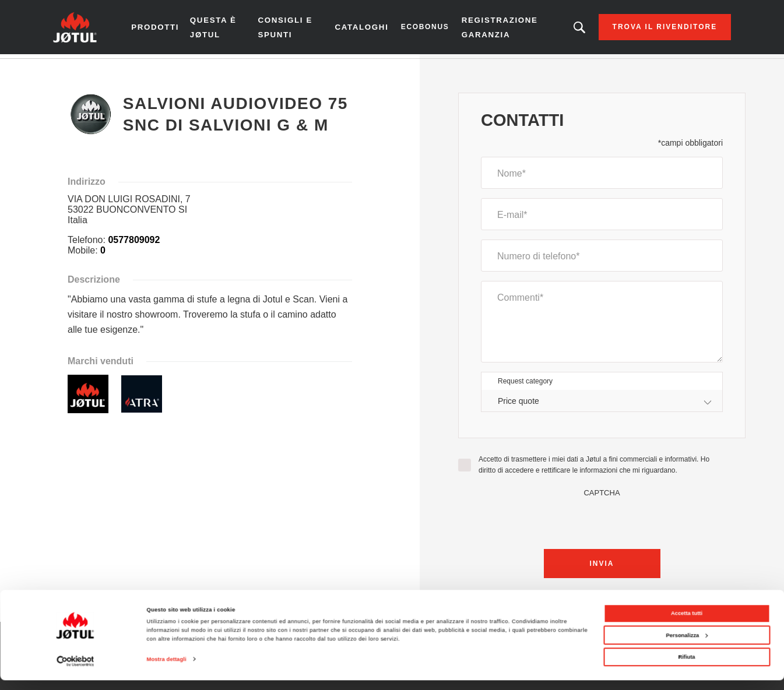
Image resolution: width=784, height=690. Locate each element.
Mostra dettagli (167, 669)
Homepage (83, 69)
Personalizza (687, 645)
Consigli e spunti (290, 29)
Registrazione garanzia (496, 29)
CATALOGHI (360, 29)
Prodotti (167, 29)
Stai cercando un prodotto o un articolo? (567, 29)
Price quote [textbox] (518, 404)
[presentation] (602, 524)
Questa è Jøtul (224, 29)
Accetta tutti (687, 623)
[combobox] (602, 405)
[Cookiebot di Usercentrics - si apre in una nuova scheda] (75, 670)
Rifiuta (686, 667)
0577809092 (134, 244)
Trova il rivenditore (652, 29)
